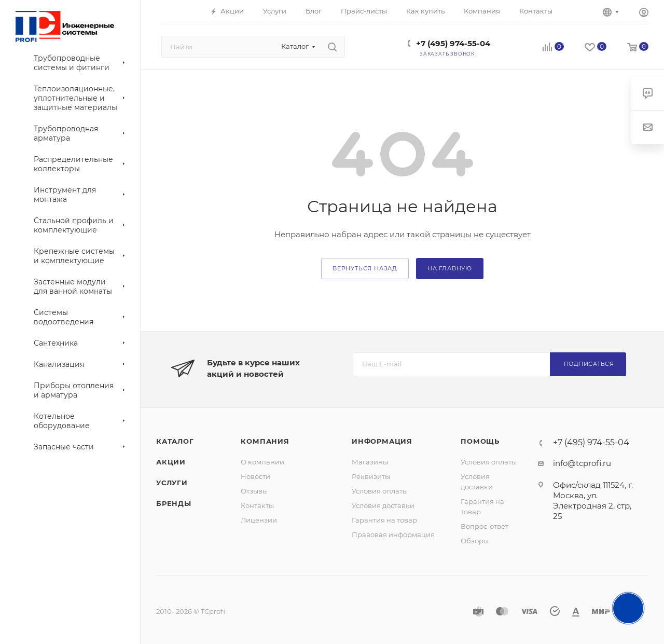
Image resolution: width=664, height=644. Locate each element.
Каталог (175, 441)
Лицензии (259, 520)
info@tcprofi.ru (582, 463)
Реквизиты (371, 476)
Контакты (257, 505)
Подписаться (589, 364)
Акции (171, 462)
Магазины (370, 462)
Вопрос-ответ (485, 526)
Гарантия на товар (384, 520)
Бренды (174, 503)
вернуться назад (365, 268)
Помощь (480, 441)
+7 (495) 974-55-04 (453, 43)
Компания (265, 441)
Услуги (172, 483)
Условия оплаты (380, 491)
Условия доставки (383, 505)
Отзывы (254, 491)
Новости (255, 476)
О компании (262, 462)
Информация (382, 441)
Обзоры (475, 541)
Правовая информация (393, 535)
